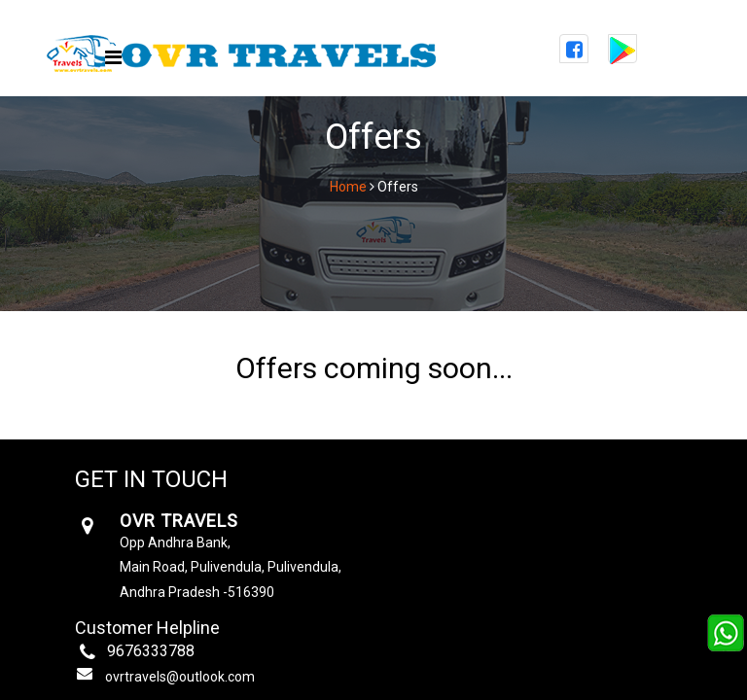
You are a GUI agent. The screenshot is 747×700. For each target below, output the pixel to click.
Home (348, 187)
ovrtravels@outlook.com (180, 677)
